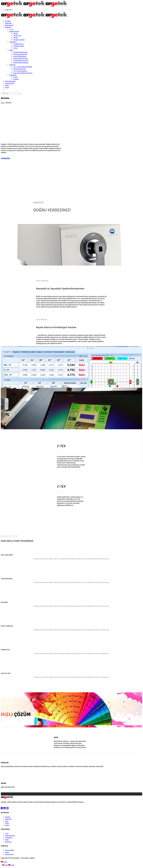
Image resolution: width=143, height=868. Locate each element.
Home (3, 103)
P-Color (15, 48)
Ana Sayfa (8, 21)
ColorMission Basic (19, 46)
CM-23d (16, 38)
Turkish (4, 862)
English (5, 865)
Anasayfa (8, 817)
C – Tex (11, 29)
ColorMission (13, 42)
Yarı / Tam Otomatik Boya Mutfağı (23, 67)
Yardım (7, 823)
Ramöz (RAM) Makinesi (20, 56)
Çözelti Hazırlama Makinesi (21, 63)
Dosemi (15, 77)
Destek (7, 85)
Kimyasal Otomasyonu (20, 69)
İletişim (7, 88)
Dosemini (16, 79)
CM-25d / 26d (17, 36)
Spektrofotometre (14, 31)
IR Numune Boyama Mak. (20, 54)
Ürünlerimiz (8, 27)
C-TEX (7, 834)
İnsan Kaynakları (10, 83)
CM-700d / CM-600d (19, 40)
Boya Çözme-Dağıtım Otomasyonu (23, 73)
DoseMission (13, 75)
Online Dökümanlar (10, 81)
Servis (7, 821)
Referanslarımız (9, 25)
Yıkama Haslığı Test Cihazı (21, 58)
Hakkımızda (8, 23)
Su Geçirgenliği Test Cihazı (21, 61)
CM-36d (16, 34)
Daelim (11, 50)
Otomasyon (12, 65)
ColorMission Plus (18, 44)
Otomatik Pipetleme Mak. (20, 52)
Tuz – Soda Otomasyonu (20, 71)
